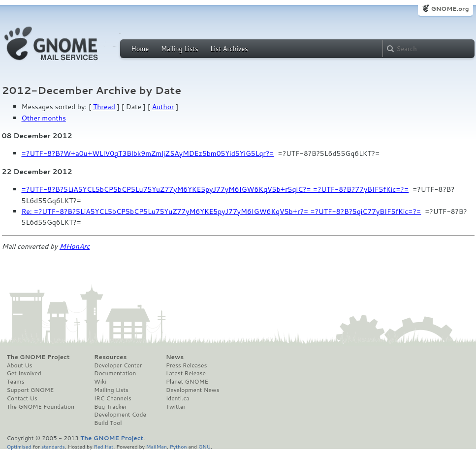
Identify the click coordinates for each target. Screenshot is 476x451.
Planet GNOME (187, 382)
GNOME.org (450, 9)
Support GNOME (31, 390)
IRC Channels (113, 398)
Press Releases (186, 365)
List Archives (229, 49)
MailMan (157, 446)
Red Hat (103, 446)
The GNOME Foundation (41, 407)
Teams (16, 382)
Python (178, 446)
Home (140, 49)
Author (163, 107)
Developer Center (118, 365)
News (175, 357)
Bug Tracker (111, 407)
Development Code (120, 415)
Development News (193, 390)
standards (53, 446)
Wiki (100, 382)
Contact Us (22, 398)
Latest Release (186, 373)
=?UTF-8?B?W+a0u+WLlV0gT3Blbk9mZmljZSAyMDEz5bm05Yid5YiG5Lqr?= (148, 153)
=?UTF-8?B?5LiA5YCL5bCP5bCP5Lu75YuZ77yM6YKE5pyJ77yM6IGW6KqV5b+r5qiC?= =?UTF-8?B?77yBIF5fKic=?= (215, 189)
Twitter (176, 407)
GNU (205, 446)
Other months (44, 118)
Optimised (19, 446)
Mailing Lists (180, 49)
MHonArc (75, 246)
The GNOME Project (38, 357)
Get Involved (24, 373)
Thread (104, 107)
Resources (110, 357)
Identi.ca (178, 398)
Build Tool (108, 423)
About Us (20, 365)
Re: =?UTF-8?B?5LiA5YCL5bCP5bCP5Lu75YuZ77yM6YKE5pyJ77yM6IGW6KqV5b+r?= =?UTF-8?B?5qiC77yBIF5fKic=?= (222, 211)
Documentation (115, 373)
